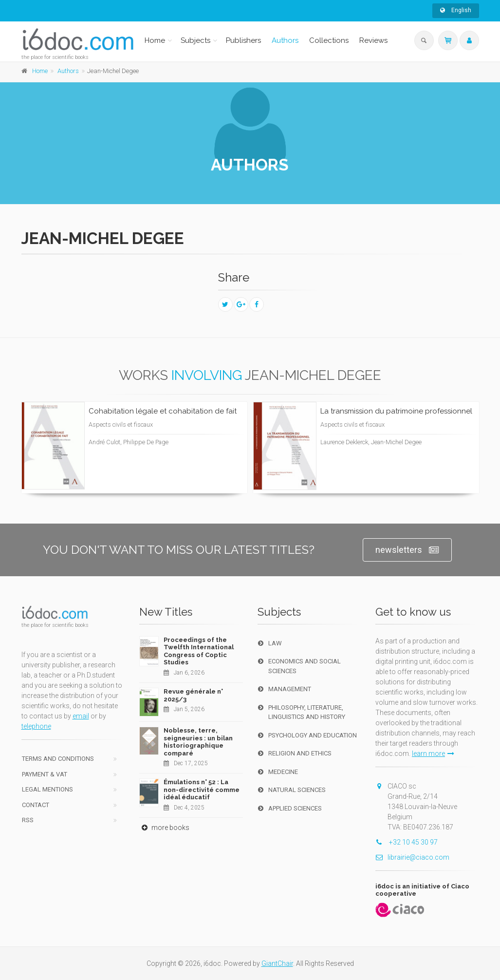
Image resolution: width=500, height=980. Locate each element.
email (81, 716)
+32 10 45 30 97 (407, 842)
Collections (329, 40)
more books (164, 828)
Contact (36, 805)
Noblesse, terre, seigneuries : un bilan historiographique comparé (198, 742)
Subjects (195, 40)
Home (155, 40)
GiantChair (277, 963)
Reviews (373, 40)
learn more (433, 754)
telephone (36, 726)
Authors (285, 40)
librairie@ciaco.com (412, 857)
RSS (28, 820)
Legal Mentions (47, 789)
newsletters (407, 550)
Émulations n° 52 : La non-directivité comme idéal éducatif (202, 790)
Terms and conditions (58, 759)
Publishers (243, 40)
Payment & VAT (45, 774)
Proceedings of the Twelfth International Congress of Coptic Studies (199, 651)
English (456, 10)
